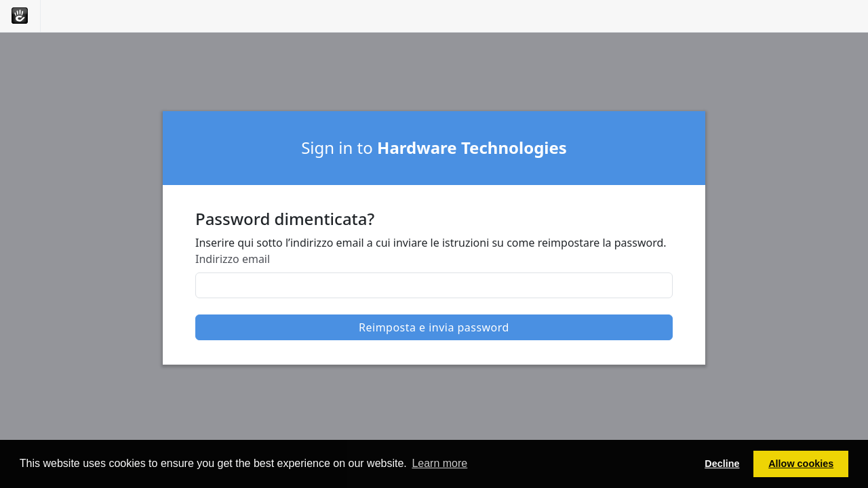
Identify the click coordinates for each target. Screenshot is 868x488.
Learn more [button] (439, 463)
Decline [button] (722, 464)
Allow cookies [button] (801, 464)
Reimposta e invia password (434, 327)
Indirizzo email (233, 259)
